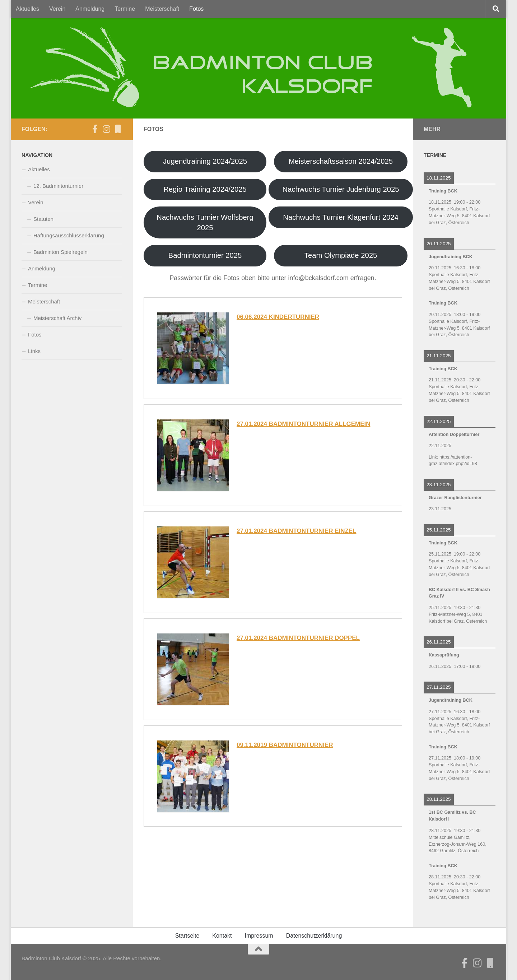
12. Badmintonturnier (58, 186)
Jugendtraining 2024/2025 (205, 162)
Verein (57, 9)
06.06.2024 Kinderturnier (278, 317)
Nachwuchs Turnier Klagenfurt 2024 (341, 217)
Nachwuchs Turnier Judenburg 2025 (341, 189)
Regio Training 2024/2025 (205, 189)
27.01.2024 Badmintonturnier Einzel (297, 531)
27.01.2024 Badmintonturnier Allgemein (304, 424)
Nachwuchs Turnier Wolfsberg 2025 (205, 222)
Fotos (196, 9)
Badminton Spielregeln (60, 252)
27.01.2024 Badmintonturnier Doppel (298, 638)
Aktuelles (27, 9)
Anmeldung (90, 9)
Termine (125, 9)
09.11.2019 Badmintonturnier (285, 745)
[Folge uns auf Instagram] (106, 129)
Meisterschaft (162, 9)
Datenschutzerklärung (314, 936)
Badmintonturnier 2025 (205, 256)
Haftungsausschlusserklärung (69, 235)
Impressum (259, 936)
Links (34, 351)
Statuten (43, 219)
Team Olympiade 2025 (341, 256)
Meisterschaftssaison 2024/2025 (341, 162)
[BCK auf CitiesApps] (118, 129)
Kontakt (222, 936)
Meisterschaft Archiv (57, 318)
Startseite (187, 936)
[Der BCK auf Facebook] (95, 129)
